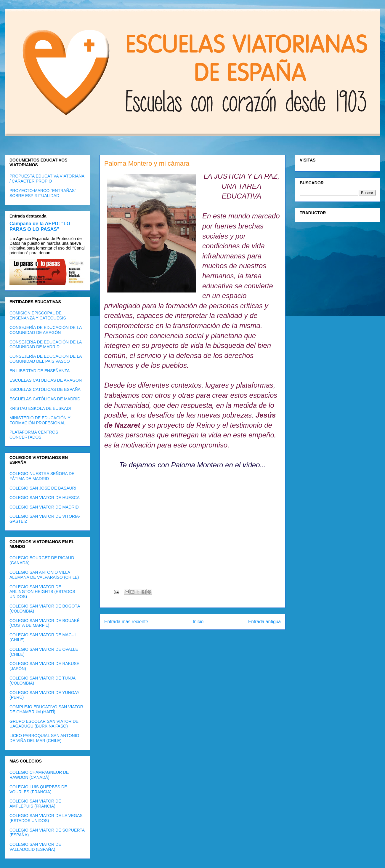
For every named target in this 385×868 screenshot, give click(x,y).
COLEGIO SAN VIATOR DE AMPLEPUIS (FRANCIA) (35, 804)
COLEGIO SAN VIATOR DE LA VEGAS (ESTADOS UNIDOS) (46, 818)
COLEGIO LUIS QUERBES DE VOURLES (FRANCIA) (38, 789)
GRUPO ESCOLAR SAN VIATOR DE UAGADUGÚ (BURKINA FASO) (44, 724)
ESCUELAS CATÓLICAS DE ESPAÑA (45, 389)
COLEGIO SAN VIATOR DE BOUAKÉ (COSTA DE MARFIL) (45, 623)
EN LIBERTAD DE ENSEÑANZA (40, 371)
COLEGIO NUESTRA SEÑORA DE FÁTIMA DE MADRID (42, 476)
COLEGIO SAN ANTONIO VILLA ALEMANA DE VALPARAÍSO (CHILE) (44, 575)
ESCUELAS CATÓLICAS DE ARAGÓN (46, 380)
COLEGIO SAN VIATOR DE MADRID (44, 507)
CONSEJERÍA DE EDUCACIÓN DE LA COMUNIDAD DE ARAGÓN (46, 330)
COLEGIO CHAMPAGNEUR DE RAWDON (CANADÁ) (39, 775)
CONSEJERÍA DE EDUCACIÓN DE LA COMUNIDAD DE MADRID (46, 345)
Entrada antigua (264, 622)
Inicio (198, 622)
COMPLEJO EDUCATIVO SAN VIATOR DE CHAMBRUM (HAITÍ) (46, 709)
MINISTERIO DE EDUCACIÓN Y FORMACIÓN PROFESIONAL (40, 420)
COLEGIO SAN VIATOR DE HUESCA (45, 498)
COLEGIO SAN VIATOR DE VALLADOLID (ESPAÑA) (35, 847)
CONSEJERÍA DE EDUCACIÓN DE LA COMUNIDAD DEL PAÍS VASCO (46, 359)
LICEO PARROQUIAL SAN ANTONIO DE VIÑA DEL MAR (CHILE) (44, 738)
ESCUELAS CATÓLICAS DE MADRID (45, 399)
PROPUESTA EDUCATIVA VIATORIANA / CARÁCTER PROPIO (47, 179)
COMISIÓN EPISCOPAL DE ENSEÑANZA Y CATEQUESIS (38, 315)
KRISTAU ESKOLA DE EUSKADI (40, 408)
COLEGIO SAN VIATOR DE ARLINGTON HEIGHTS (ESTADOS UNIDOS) (42, 592)
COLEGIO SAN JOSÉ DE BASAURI (43, 488)
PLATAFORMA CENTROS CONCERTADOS (34, 435)
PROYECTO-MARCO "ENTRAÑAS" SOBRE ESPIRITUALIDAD (43, 193)
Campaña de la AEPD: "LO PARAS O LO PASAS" (40, 226)
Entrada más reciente (126, 622)
